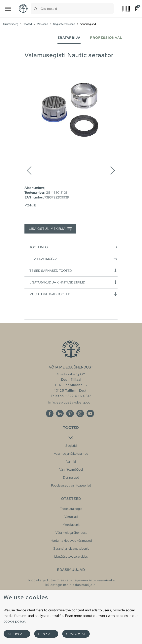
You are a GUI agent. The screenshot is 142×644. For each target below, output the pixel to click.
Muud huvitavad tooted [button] (73, 294)
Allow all (17, 634)
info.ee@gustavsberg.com (71, 402)
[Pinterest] (70, 413)
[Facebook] (50, 413)
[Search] (36, 9)
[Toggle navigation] (8, 9)
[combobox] (77, 9)
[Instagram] (80, 413)
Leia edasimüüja (73, 259)
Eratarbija (69, 38)
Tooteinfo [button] (73, 247)
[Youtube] (90, 413)
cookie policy (14, 621)
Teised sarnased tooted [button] (73, 271)
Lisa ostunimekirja (50, 229)
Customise (76, 634)
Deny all (46, 634)
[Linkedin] (60, 413)
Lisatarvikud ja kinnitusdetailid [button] (73, 282)
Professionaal (106, 38)
